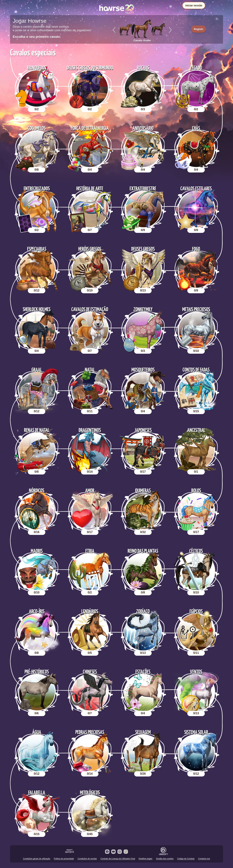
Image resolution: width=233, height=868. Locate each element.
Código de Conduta (186, 859)
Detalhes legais (146, 859)
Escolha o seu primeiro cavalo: (37, 37)
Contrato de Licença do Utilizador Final (118, 859)
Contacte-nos (204, 859)
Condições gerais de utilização (36, 859)
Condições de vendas (87, 859)
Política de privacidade (64, 859)
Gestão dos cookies (165, 859)
